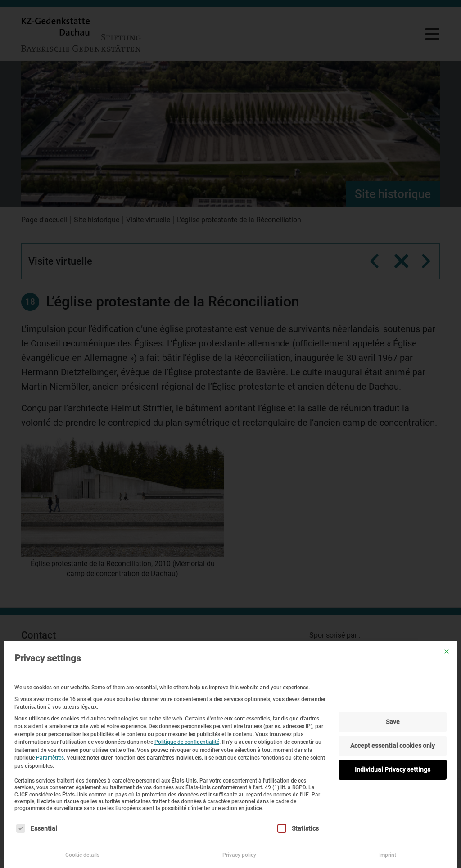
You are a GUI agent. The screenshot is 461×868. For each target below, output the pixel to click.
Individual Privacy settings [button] (393, 769)
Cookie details (82, 855)
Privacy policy (239, 855)
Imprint (388, 855)
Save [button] (393, 722)
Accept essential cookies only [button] (393, 746)
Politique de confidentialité (187, 742)
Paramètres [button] (50, 758)
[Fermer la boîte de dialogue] (447, 652)
